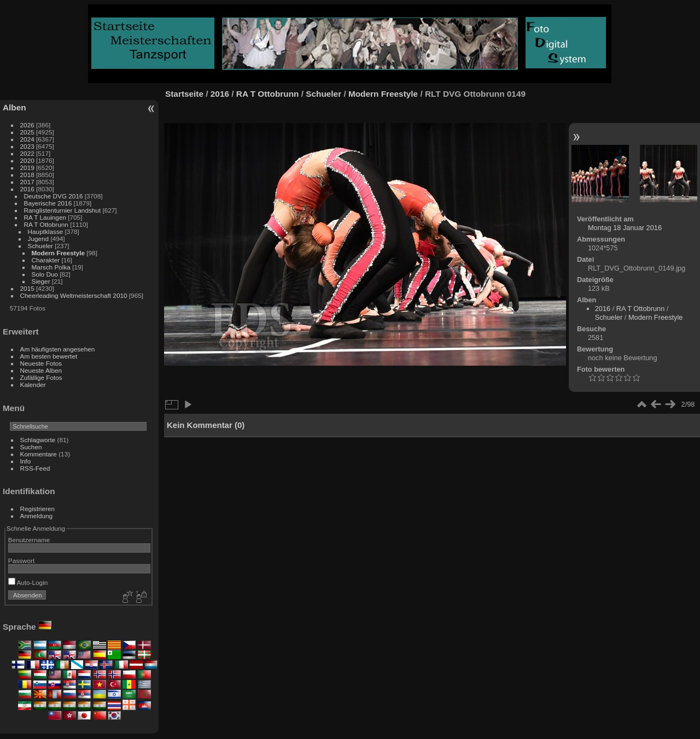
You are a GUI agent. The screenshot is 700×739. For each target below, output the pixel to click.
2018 (27, 175)
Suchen (31, 447)
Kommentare (39, 454)
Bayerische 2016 (48, 203)
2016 (27, 189)
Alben (14, 107)
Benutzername (29, 540)
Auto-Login (28, 582)
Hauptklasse (46, 231)
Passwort (21, 561)
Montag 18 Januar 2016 (625, 228)
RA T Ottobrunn (46, 224)
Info (26, 461)
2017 (27, 182)
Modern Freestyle (58, 253)
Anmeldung (37, 516)
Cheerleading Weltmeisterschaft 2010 (74, 295)
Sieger (41, 281)
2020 (27, 160)
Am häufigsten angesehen (58, 349)
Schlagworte (38, 440)
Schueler (40, 246)
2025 (27, 132)
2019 (27, 168)
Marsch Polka (51, 267)
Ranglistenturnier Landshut (63, 210)
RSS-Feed (35, 468)
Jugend (39, 239)
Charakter (46, 260)
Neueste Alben (41, 370)
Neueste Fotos (41, 363)
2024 (27, 139)
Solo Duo (45, 274)
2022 (27, 153)
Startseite (184, 94)
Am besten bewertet (49, 356)
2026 (27, 125)
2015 (27, 288)
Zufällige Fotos (41, 377)
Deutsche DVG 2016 (54, 196)
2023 (27, 146)
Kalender (33, 385)
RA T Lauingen (45, 217)
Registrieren (37, 509)
